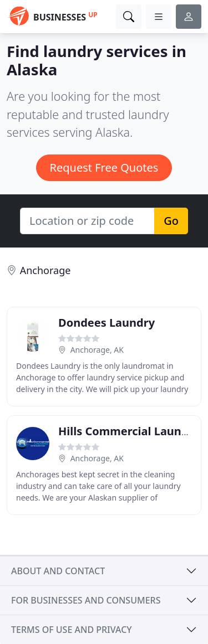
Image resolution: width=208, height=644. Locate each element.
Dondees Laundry (106, 323)
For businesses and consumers (86, 600)
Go (171, 221)
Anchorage (45, 270)
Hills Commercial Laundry (129, 431)
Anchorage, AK (97, 350)
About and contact (58, 571)
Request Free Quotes (104, 168)
